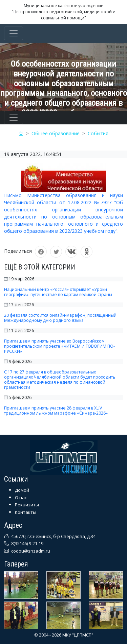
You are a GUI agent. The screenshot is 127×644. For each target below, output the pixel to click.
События (98, 133)
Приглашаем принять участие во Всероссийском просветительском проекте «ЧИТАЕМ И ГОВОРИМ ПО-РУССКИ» (59, 346)
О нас (21, 498)
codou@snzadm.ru (30, 551)
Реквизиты (27, 505)
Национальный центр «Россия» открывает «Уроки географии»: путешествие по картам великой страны (58, 292)
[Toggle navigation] (14, 33)
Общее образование (56, 133)
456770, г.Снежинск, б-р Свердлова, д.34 (53, 536)
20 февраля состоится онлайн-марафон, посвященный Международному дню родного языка (60, 318)
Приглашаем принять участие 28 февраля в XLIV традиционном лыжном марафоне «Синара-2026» (56, 411)
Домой (22, 490)
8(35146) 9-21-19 (27, 543)
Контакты (26, 512)
